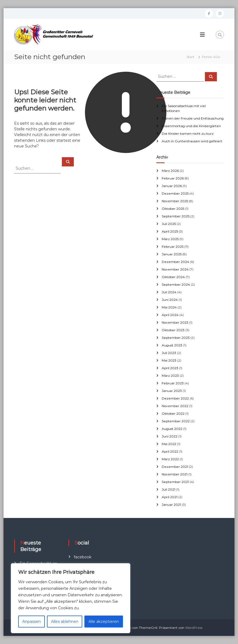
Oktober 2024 (173, 277)
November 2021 (175, 474)
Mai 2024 (169, 307)
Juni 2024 (170, 300)
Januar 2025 (172, 254)
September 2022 (176, 421)
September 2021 (175, 482)
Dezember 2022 (175, 398)
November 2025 (175, 201)
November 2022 (175, 406)
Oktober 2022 (173, 413)
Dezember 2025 (175, 193)
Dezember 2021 (175, 467)
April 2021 (170, 497)
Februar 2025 (173, 247)
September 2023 (176, 338)
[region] (71, 598)
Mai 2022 (169, 444)
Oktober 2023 (173, 330)
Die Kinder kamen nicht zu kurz (188, 133)
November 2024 (175, 269)
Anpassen (31, 622)
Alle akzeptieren (104, 622)
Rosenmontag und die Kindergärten (191, 126)
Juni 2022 (170, 436)
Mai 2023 (169, 360)
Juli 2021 (169, 489)
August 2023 (172, 345)
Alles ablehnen (65, 622)
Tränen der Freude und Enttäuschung (193, 118)
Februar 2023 (173, 383)
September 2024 (176, 284)
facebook (83, 557)
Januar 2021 (171, 505)
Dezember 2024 (175, 262)
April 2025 (170, 231)
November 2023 (175, 322)
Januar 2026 (172, 186)
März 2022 (170, 459)
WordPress (194, 628)
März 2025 (170, 239)
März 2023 (170, 376)
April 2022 (170, 451)
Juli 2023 (169, 353)
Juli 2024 (169, 292)
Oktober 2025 (173, 209)
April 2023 (170, 368)
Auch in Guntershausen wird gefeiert (192, 141)
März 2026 (170, 171)
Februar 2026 (173, 178)
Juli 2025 (169, 224)
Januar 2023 (172, 391)
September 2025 (176, 216)
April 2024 (170, 315)
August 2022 (172, 429)
